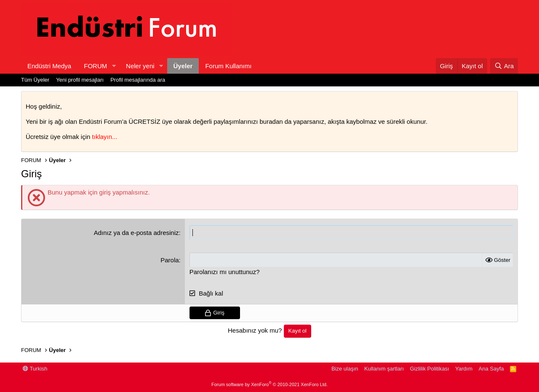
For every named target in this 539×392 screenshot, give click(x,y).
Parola (169, 260)
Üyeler (183, 66)
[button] (114, 66)
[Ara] (504, 66)
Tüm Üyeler (35, 80)
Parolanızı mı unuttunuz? (225, 272)
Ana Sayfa (491, 369)
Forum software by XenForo (269, 384)
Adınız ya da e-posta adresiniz (136, 233)
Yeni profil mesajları (80, 80)
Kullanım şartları (384, 369)
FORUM (95, 66)
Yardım (464, 369)
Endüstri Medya (49, 66)
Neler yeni (140, 66)
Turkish (35, 369)
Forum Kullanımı (228, 66)
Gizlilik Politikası (429, 369)
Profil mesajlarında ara (138, 80)
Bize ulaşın (345, 369)
